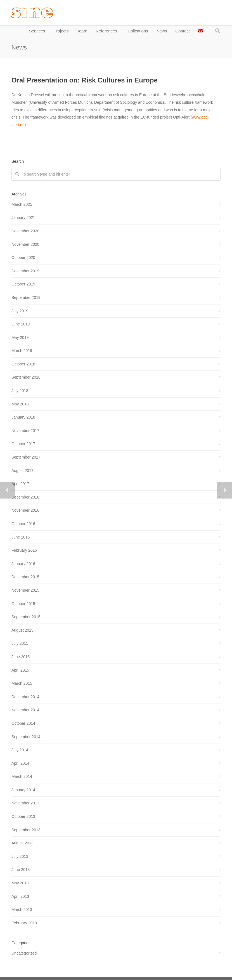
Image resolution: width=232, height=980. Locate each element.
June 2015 (21, 657)
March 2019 (22, 351)
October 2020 (23, 258)
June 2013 (21, 870)
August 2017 (23, 471)
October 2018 (23, 364)
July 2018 (20, 391)
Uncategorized (24, 953)
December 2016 (25, 497)
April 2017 (20, 484)
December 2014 (25, 697)
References (106, 31)
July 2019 (20, 311)
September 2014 (26, 737)
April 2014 (20, 763)
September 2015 (26, 617)
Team (82, 31)
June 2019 (21, 324)
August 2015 (23, 630)
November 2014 (25, 710)
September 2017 (26, 457)
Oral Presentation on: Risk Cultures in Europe (85, 80)
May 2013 (20, 883)
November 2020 (25, 244)
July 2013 (20, 856)
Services (37, 31)
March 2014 (22, 776)
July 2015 (20, 643)
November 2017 (25, 431)
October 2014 (23, 723)
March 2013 (22, 910)
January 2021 (23, 218)
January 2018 (23, 417)
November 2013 (25, 803)
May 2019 (20, 337)
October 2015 (23, 604)
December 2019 (25, 271)
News (162, 31)
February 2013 (24, 923)
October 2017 (23, 444)
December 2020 (25, 231)
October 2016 (23, 524)
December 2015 (25, 577)
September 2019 (26, 297)
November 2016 (25, 510)
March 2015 (22, 683)
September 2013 (26, 830)
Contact (183, 31)
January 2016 (23, 564)
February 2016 (24, 550)
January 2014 (23, 790)
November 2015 (25, 590)
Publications (137, 31)
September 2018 (26, 377)
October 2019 (23, 284)
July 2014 (20, 750)
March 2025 (22, 204)
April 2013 (20, 896)
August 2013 (23, 843)
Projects (61, 31)
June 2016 (21, 537)
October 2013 (23, 816)
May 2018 (20, 404)
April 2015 (20, 670)
